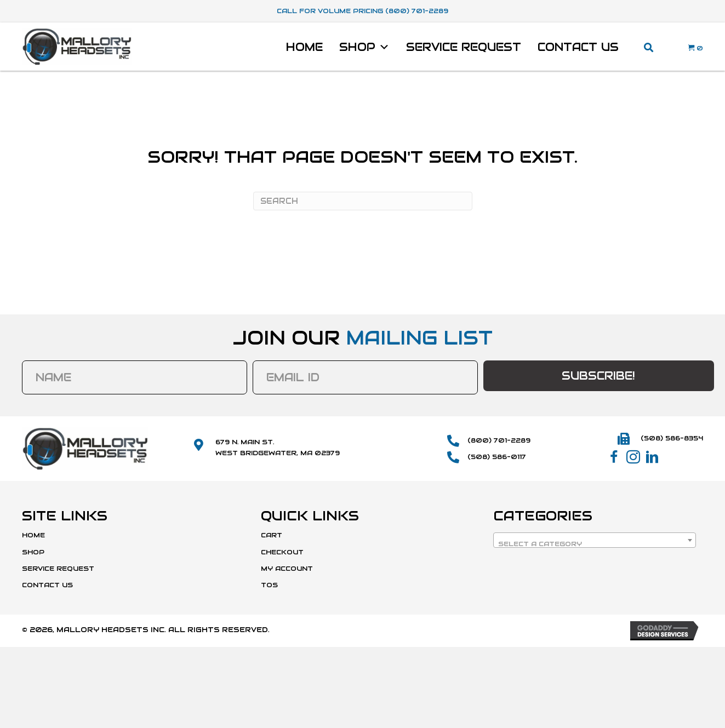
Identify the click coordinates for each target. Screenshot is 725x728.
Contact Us (578, 47)
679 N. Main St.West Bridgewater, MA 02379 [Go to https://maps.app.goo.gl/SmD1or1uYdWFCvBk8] (278, 447)
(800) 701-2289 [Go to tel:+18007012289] (499, 440)
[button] (614, 457)
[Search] (363, 201)
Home (304, 47)
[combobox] (595, 540)
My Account (287, 568)
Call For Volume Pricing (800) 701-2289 (362, 11)
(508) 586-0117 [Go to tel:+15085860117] (497, 457)
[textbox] (595, 544)
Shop (364, 47)
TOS (269, 585)
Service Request (464, 47)
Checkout (282, 552)
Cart (272, 535)
